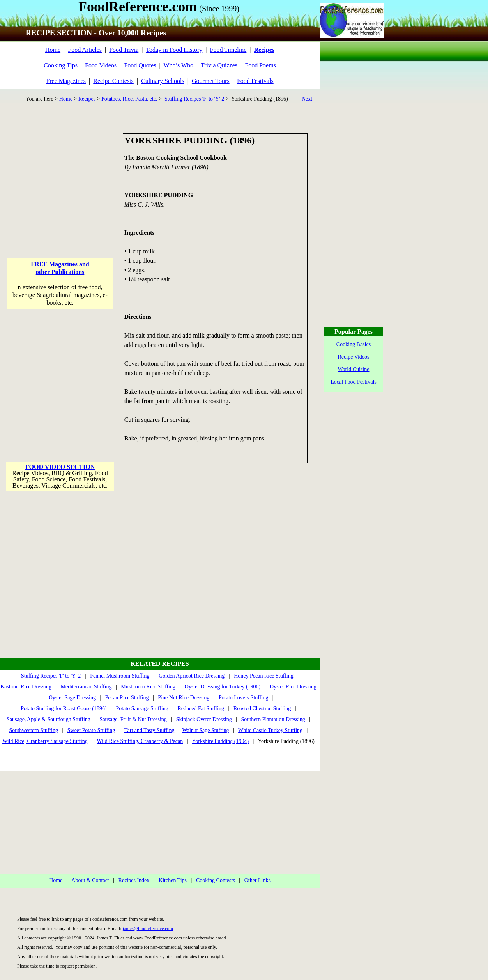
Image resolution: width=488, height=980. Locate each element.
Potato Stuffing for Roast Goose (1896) (64, 708)
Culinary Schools (163, 81)
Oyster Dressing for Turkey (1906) (223, 687)
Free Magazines (66, 81)
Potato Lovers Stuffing (243, 698)
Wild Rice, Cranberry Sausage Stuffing (45, 741)
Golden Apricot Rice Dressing (192, 676)
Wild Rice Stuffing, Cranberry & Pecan (140, 741)
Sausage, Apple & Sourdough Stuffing (49, 719)
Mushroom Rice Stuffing (148, 687)
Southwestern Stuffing (34, 730)
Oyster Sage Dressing (72, 698)
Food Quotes (140, 65)
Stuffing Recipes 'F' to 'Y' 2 (194, 99)
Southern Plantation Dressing (273, 719)
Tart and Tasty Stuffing (149, 730)
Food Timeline (228, 50)
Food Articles (85, 50)
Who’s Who (178, 65)
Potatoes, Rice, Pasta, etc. (129, 99)
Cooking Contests (216, 880)
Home (53, 50)
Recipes (87, 99)
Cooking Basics (354, 344)
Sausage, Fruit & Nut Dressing (133, 719)
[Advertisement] (61, 182)
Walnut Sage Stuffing (206, 730)
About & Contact (90, 880)
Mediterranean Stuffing (86, 687)
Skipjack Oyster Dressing (204, 719)
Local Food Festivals (353, 382)
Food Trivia (124, 50)
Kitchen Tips (173, 880)
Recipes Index (134, 880)
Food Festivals (255, 81)
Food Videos (101, 65)
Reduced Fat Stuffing (201, 708)
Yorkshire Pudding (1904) (221, 741)
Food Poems (260, 65)
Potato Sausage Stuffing (142, 708)
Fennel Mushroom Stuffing (120, 676)
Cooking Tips (61, 65)
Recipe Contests (113, 81)
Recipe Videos (354, 357)
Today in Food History (174, 50)
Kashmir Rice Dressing (26, 687)
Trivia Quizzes (219, 65)
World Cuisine (354, 369)
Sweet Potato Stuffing (91, 730)
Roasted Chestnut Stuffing (262, 708)
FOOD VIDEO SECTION (60, 467)
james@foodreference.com (148, 929)
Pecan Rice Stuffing (127, 698)
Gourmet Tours (211, 81)
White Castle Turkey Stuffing (270, 730)
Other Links (257, 880)
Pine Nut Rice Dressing (184, 698)
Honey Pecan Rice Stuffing (264, 676)
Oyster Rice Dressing (293, 687)
